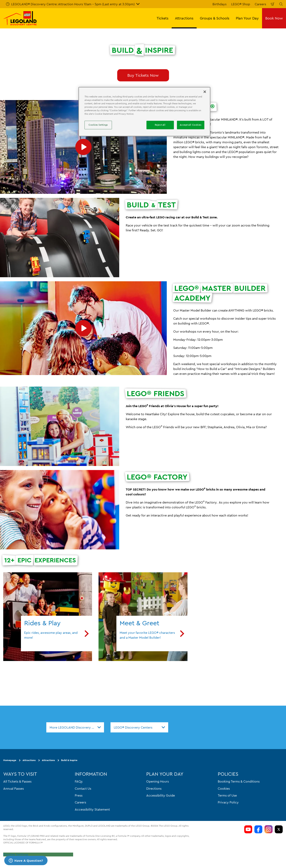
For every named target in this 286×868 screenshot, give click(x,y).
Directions (154, 788)
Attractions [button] (184, 18)
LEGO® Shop (241, 4)
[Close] (205, 92)
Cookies (224, 788)
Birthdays (219, 4)
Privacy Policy (228, 802)
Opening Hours (158, 782)
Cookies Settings (16, 854)
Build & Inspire (69, 760)
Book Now (274, 18)
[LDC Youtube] (248, 829)
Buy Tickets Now (143, 75)
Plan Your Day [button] (247, 18)
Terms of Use (227, 795)
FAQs (79, 782)
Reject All (160, 125)
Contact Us (83, 788)
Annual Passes (14, 788)
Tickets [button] (162, 18)
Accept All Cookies (191, 125)
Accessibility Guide (161, 795)
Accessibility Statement (92, 809)
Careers (260, 4)
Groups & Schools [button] (215, 18)
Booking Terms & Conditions (239, 782)
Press (79, 795)
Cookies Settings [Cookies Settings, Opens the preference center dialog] (98, 125)
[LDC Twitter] (279, 829)
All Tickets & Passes (17, 782)
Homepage (10, 760)
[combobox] (75, 727)
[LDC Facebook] (258, 829)
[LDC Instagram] (269, 829)
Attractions (29, 760)
